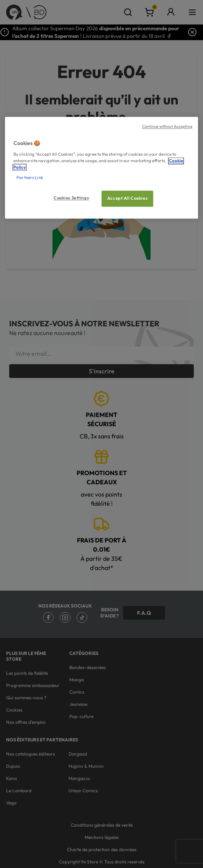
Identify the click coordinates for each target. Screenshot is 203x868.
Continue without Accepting (167, 127)
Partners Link (30, 178)
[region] (101, 168)
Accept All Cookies (127, 199)
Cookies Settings (71, 198)
